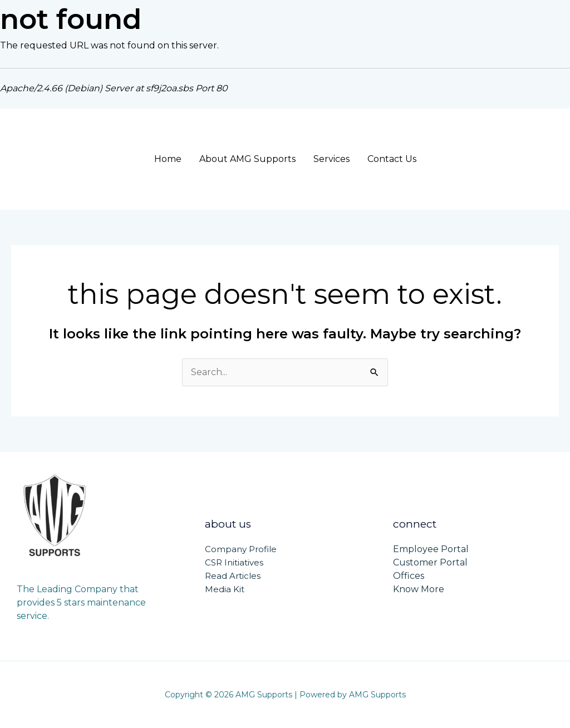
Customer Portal (430, 562)
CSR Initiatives (234, 562)
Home (168, 159)
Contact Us (392, 159)
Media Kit (225, 589)
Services (331, 159)
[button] (503, 159)
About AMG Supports (247, 159)
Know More (419, 589)
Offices (409, 576)
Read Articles (233, 576)
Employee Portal (431, 549)
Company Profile (241, 549)
